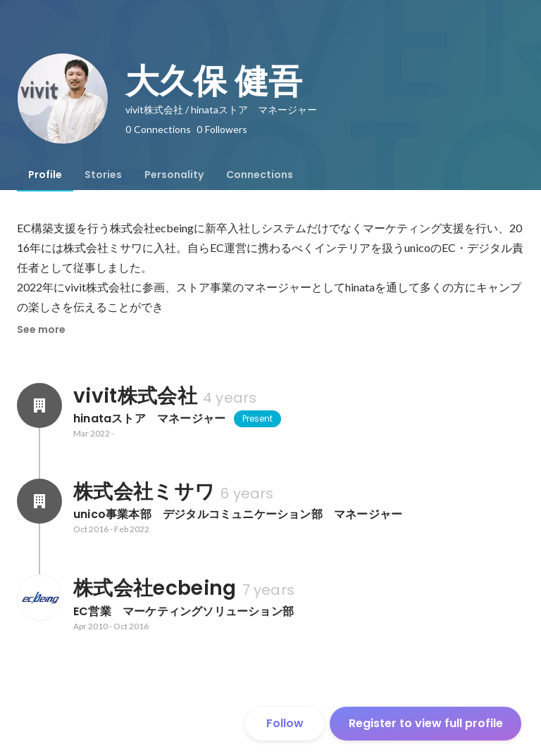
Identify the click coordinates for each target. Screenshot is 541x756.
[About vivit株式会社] (39, 405)
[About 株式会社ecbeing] (39, 598)
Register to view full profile (426, 723)
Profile (45, 175)
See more (41, 329)
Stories (103, 175)
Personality (174, 175)
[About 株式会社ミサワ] (39, 501)
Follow (285, 723)
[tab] (45, 175)
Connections (260, 175)
